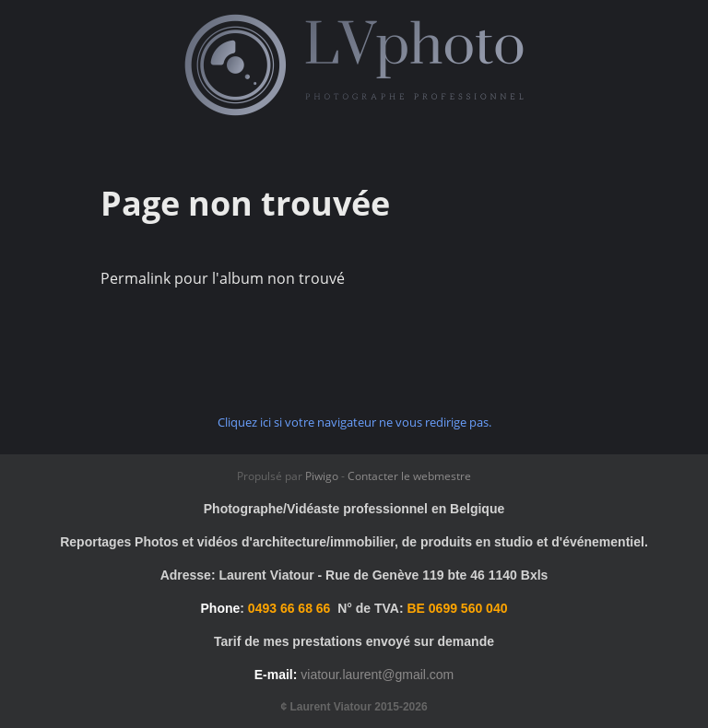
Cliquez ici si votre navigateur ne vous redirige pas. (354, 422)
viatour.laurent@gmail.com (377, 675)
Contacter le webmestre (409, 476)
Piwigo (322, 476)
